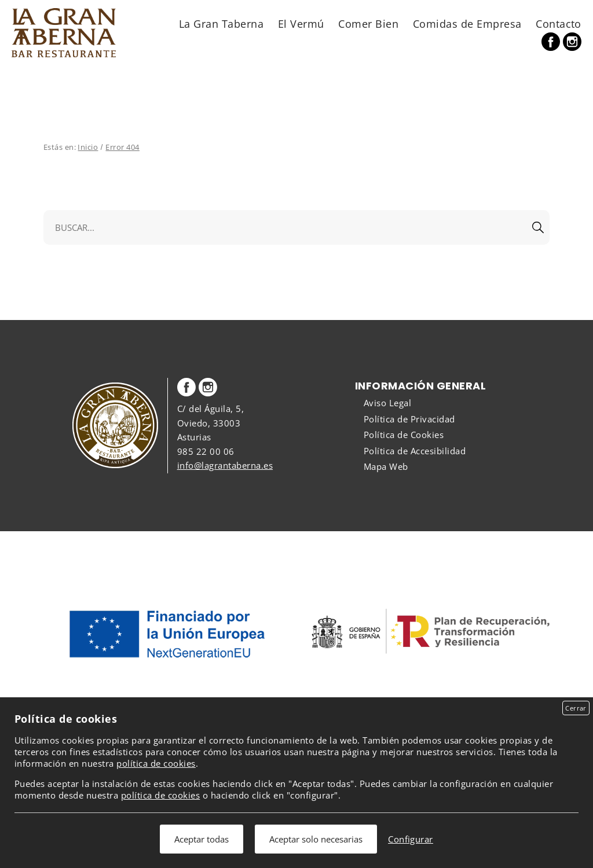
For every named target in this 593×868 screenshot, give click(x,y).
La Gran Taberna (221, 23)
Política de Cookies (404, 435)
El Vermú (301, 23)
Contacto (559, 23)
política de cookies (156, 763)
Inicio (88, 147)
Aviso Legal (387, 403)
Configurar (411, 839)
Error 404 (122, 147)
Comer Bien (368, 23)
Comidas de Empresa (467, 23)
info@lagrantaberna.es (225, 465)
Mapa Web (386, 466)
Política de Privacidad (409, 419)
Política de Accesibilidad (415, 451)
